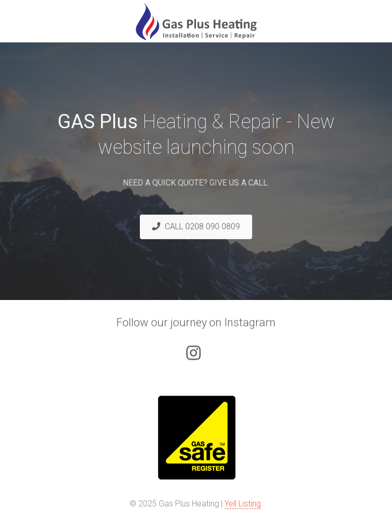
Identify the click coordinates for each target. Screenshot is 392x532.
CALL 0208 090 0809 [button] (196, 227)
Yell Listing (243, 504)
